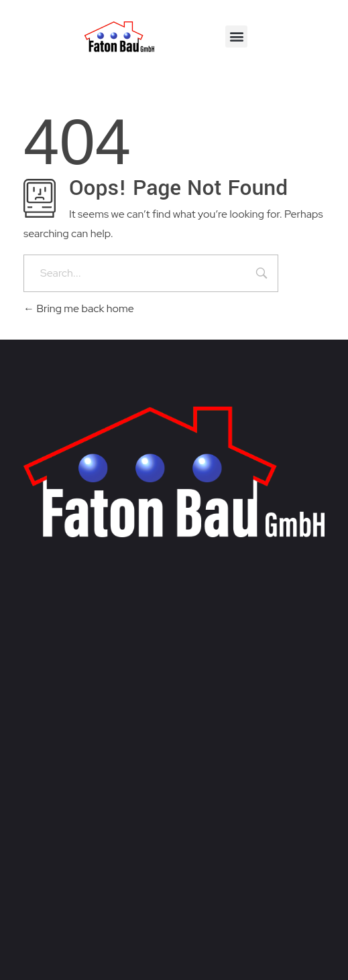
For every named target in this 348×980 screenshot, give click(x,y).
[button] (236, 37)
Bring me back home (79, 308)
